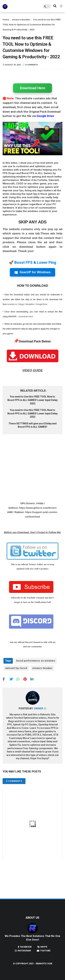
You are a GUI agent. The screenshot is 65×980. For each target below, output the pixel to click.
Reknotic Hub (44, 964)
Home (6, 20)
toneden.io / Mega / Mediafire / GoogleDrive (27, 304)
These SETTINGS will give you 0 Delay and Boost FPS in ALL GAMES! (32, 425)
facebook (26, 947)
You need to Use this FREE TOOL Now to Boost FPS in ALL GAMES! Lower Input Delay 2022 (32, 400)
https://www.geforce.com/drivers (38, 508)
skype (44, 947)
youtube (45, 951)
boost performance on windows (36, 661)
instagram (24, 951)
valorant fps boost (16, 668)
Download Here (33, 88)
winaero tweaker (21, 20)
